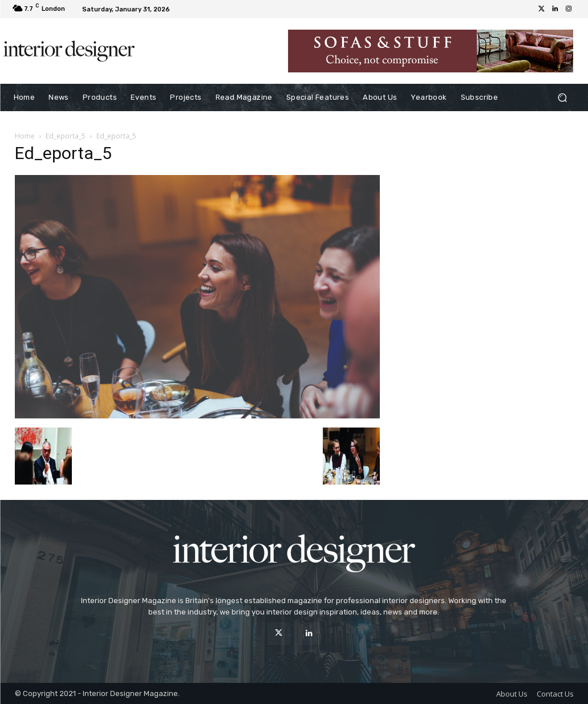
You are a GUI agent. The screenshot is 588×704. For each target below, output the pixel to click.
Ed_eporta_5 (66, 136)
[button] (563, 98)
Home (25, 136)
